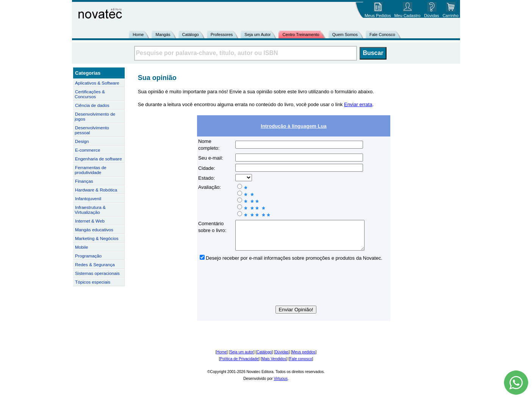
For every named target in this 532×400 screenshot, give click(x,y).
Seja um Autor (257, 35)
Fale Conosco (382, 35)
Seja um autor (242, 358)
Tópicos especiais (93, 282)
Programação (88, 256)
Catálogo (191, 35)
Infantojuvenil (88, 198)
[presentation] (294, 290)
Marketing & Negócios (97, 238)
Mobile (82, 247)
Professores (222, 35)
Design (82, 141)
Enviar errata (358, 104)
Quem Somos (345, 35)
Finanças (84, 181)
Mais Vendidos (274, 365)
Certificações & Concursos (90, 94)
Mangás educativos (94, 230)
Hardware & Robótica (96, 190)
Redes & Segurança (95, 264)
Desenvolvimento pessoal (92, 130)
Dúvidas (282, 358)
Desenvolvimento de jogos (95, 116)
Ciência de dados (92, 105)
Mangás (163, 35)
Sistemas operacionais (97, 273)
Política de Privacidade (239, 365)
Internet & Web (90, 221)
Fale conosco (301, 365)
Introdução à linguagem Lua (293, 126)
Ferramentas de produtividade (91, 170)
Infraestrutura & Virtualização (90, 210)
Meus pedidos (304, 358)
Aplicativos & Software (97, 83)
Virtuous (281, 384)
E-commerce (88, 150)
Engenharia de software (99, 159)
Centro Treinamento (301, 35)
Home (138, 35)
